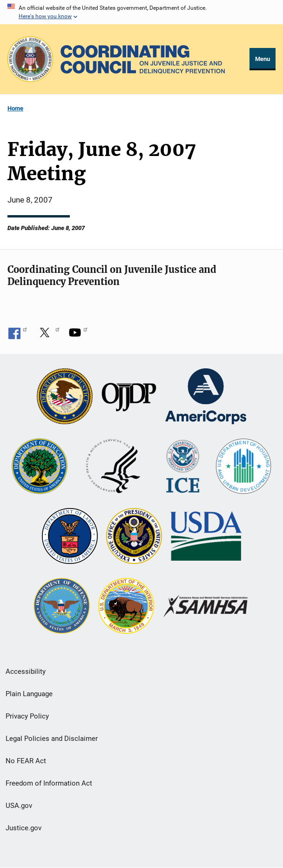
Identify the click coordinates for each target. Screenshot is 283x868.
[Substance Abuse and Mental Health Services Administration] (206, 607)
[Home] (143, 59)
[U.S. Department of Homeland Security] (183, 467)
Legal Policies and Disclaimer (52, 739)
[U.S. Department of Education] (40, 467)
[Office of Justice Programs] (30, 59)
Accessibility (26, 671)
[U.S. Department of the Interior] (126, 607)
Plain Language (29, 694)
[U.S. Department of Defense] (61, 607)
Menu (263, 59)
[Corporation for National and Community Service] (206, 397)
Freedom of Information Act (49, 783)
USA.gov (19, 806)
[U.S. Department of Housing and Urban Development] (243, 467)
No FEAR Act (26, 761)
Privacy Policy (27, 716)
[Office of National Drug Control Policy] (134, 537)
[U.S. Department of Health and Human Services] (113, 467)
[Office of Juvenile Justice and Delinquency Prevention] (129, 397)
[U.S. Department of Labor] (70, 537)
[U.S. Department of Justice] (65, 397)
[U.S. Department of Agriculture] (206, 537)
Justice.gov (24, 828)
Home (15, 108)
